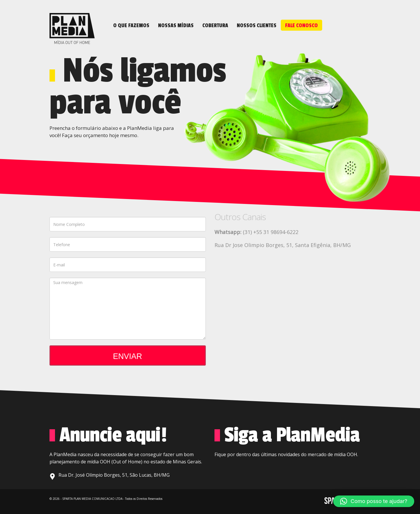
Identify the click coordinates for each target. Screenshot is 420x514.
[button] (374, 501)
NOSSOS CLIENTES (257, 25)
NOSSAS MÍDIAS (176, 25)
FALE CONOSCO (301, 25)
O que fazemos (131, 25)
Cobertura (215, 25)
